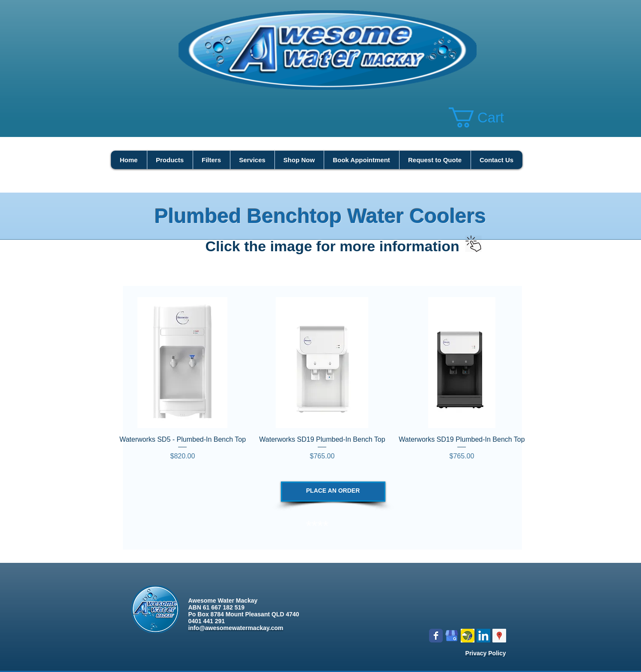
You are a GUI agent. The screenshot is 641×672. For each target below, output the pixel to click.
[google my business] (452, 636)
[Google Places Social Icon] (499, 636)
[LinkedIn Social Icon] (483, 636)
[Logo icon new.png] (468, 636)
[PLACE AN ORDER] (333, 492)
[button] (487, 117)
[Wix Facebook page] (436, 636)
